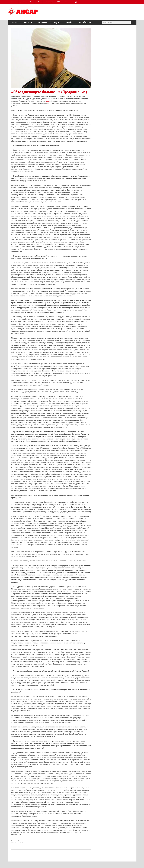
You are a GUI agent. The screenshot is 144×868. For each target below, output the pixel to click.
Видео (57, 22)
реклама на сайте (26, 2)
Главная (14, 22)
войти (38, 2)
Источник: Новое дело (18, 841)
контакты (68, 2)
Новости (28, 22)
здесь (48, 101)
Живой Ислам (85, 22)
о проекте (13, 2)
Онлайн (69, 22)
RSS (59, 2)
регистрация (49, 2)
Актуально (43, 22)
